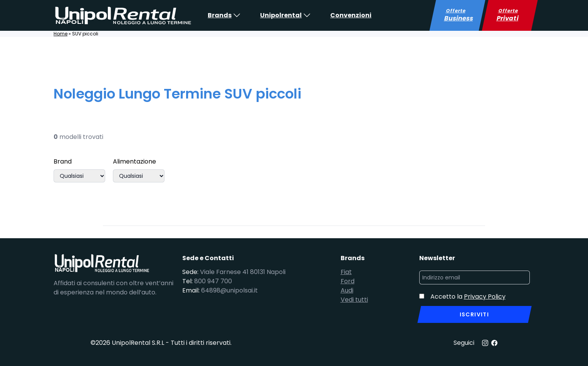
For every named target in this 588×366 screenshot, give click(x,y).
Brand (63, 161)
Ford (348, 281)
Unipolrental (281, 15)
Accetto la (468, 297)
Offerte (459, 15)
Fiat (346, 272)
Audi (347, 290)
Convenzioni (351, 15)
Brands (220, 15)
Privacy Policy (485, 297)
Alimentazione (134, 161)
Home (60, 34)
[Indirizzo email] (475, 277)
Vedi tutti (354, 300)
